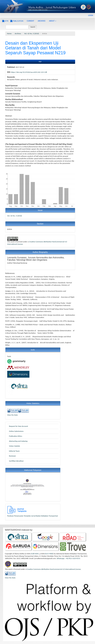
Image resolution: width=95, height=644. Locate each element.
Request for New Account (19, 426)
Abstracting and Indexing (18, 441)
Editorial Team (14, 451)
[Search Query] (17, 27)
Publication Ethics (16, 436)
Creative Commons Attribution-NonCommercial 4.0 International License (54, 569)
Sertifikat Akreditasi (16, 461)
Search (33, 27)
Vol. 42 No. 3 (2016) (32, 34)
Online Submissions (16, 431)
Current (30, 21)
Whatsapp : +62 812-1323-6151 (69, 558)
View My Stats (13, 415)
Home (9, 34)
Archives (42, 21)
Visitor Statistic (15, 446)
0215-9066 (49, 554)
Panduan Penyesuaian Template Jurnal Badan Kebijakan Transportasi (33, 516)
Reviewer (13, 456)
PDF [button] (40, 62)
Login (91, 15)
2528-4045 (35, 554)
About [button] (53, 21)
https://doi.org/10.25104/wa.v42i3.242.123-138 (29, 72)
